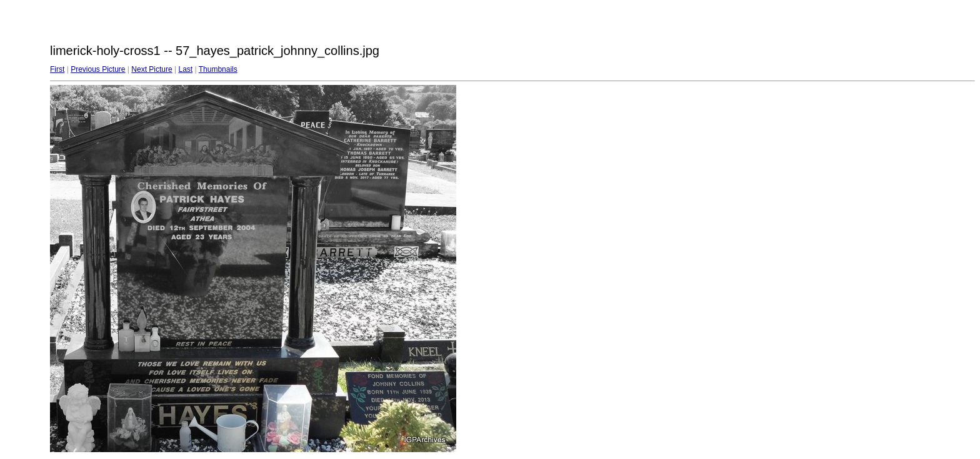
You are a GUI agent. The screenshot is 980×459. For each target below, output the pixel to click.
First (57, 69)
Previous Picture (98, 69)
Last (185, 69)
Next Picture (152, 69)
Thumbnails (218, 69)
